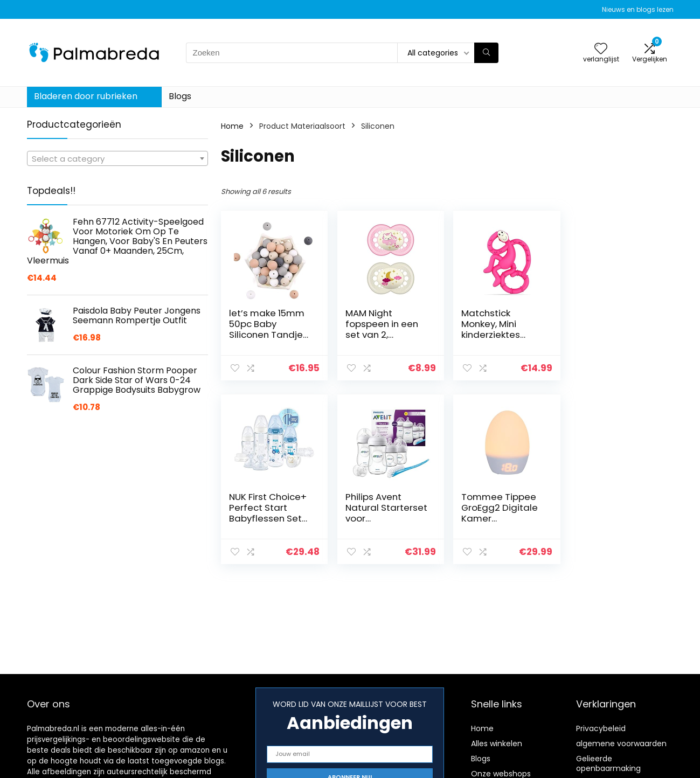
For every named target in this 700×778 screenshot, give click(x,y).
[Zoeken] (486, 53)
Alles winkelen (497, 744)
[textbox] (117, 159)
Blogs (180, 96)
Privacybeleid (601, 728)
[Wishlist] (601, 49)
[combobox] (117, 158)
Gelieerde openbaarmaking (608, 763)
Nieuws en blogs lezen (638, 9)
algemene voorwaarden (621, 744)
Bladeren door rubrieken (86, 96)
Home (232, 126)
